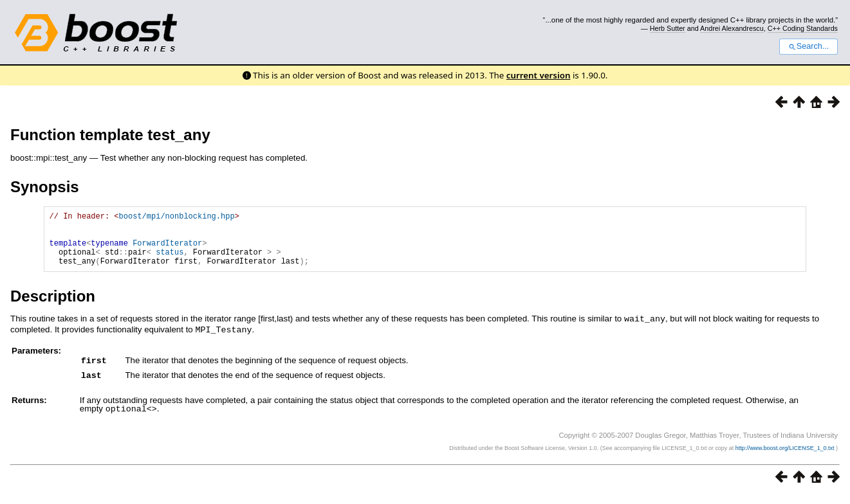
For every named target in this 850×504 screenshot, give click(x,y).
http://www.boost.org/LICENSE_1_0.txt (786, 456)
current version (539, 75)
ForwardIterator (167, 250)
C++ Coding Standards (803, 28)
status (170, 261)
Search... (808, 46)
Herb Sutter (668, 28)
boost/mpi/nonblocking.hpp (177, 218)
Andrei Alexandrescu (732, 28)
